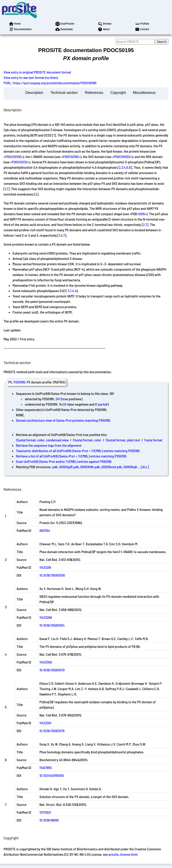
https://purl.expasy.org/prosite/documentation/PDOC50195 (55, 83)
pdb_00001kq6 (127, 467)
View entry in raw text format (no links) (31, 77)
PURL (7, 83)
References (94, 93)
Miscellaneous (144, 93)
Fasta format (153, 440)
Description (34, 93)
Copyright (118, 93)
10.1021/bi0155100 (52, 775)
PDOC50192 (71, 157)
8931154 (45, 530)
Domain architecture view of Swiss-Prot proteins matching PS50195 (63, 420)
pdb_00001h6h (84, 467)
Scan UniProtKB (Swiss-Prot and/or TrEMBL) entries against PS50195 (64, 461)
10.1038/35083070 (52, 670)
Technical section (64, 93)
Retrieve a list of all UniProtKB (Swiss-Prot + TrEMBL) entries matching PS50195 (71, 456)
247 (58, 399)
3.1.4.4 (72, 291)
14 (65, 404)
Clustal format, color (87, 440)
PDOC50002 (122, 157)
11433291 (45, 567)
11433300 (46, 662)
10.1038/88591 (49, 820)
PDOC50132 (20, 162)
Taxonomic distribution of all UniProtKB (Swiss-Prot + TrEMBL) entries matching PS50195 (78, 451)
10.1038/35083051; (52, 625)
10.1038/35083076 (52, 731)
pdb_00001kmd (105, 467)
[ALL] (145, 467)
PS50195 (19, 382)
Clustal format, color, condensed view (42, 440)
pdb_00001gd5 (63, 467)
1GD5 (142, 214)
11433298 (46, 617)
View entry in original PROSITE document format (37, 72)
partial (103, 404)
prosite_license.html (123, 854)
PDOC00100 (13, 157)
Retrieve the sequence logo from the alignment (49, 445)
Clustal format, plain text (123, 440)
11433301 (45, 723)
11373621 (45, 812)
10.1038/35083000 (52, 575)
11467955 (46, 768)
